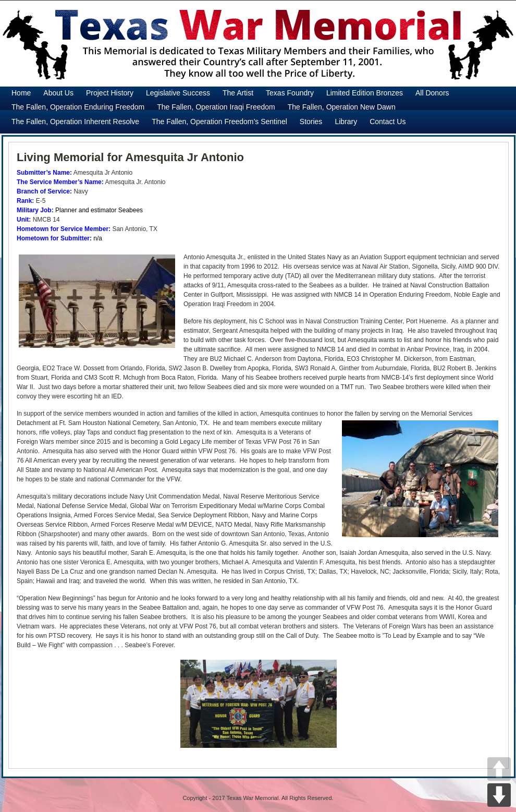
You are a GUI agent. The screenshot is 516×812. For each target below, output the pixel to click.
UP (499, 769)
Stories (311, 122)
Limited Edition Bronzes (365, 93)
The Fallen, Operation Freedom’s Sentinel (219, 122)
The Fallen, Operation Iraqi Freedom (216, 107)
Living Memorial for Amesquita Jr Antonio (130, 157)
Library (346, 122)
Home (21, 93)
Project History (110, 93)
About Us (58, 93)
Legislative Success (178, 93)
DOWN (499, 795)
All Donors (432, 93)
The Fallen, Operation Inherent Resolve (75, 122)
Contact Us (388, 122)
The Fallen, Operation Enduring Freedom (78, 107)
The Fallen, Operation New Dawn (342, 107)
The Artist (238, 93)
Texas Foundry (290, 93)
